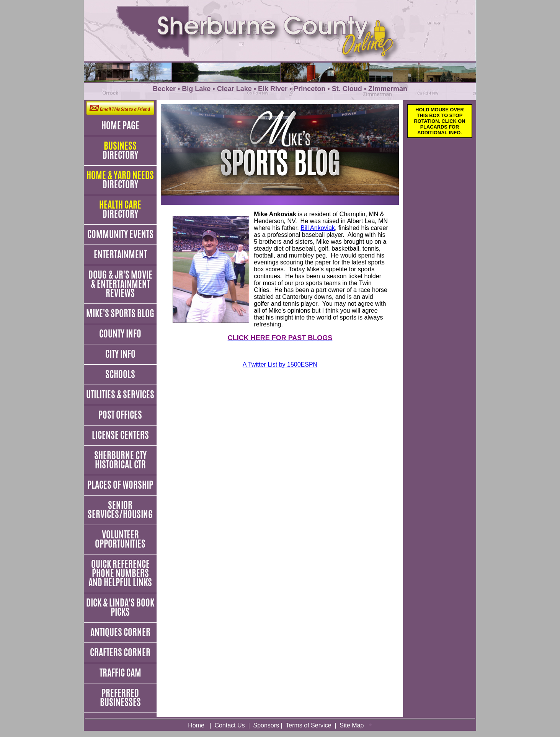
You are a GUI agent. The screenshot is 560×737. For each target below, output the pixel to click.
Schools (120, 374)
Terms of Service (308, 725)
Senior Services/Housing (120, 510)
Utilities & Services (120, 395)
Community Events (120, 234)
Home (196, 725)
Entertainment (120, 254)
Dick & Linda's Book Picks (120, 607)
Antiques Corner (120, 632)
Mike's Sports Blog (120, 313)
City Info (120, 354)
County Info (120, 334)
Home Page (120, 126)
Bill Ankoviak (318, 228)
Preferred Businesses (120, 698)
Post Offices (120, 415)
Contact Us (229, 725)
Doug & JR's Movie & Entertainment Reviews (120, 284)
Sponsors (266, 725)
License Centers (120, 435)
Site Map (352, 725)
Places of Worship (120, 485)
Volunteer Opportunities (120, 539)
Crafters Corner (120, 652)
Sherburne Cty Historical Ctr (120, 460)
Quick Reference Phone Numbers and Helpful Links (120, 573)
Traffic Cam (120, 673)
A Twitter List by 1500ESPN (280, 364)
